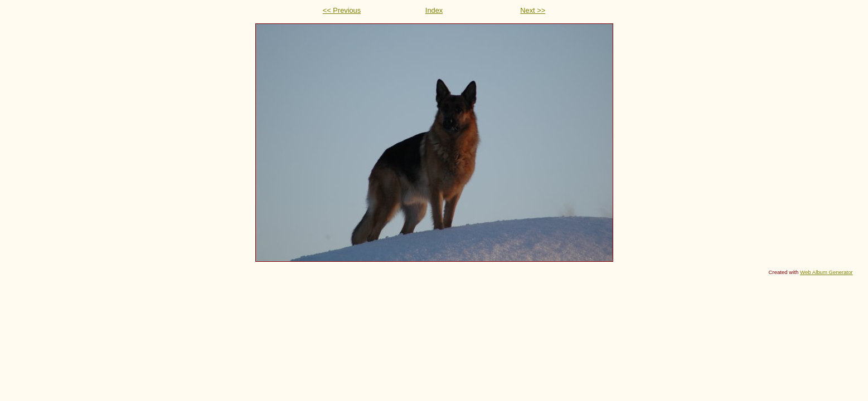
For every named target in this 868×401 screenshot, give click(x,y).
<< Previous (342, 10)
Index (434, 10)
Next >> (533, 10)
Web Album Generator (826, 272)
